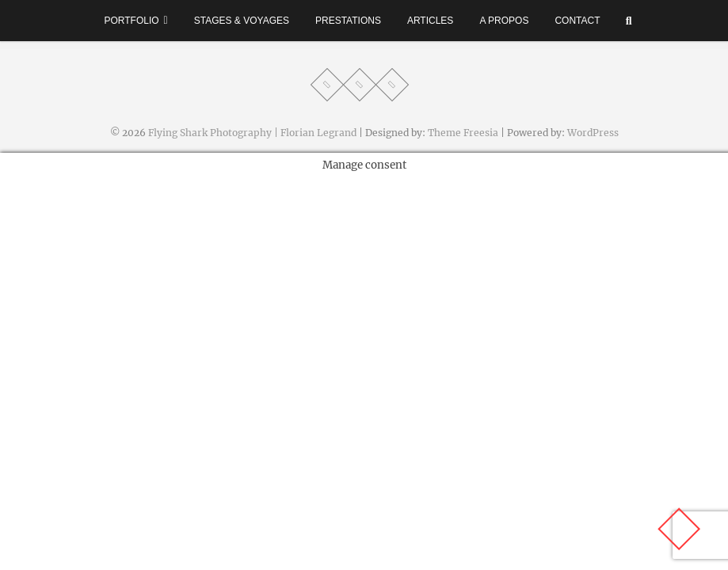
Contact (577, 21)
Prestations (348, 21)
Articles (430, 21)
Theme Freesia (463, 133)
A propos (504, 21)
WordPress (593, 133)
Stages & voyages (242, 21)
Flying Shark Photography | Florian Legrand (252, 133)
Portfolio (131, 21)
